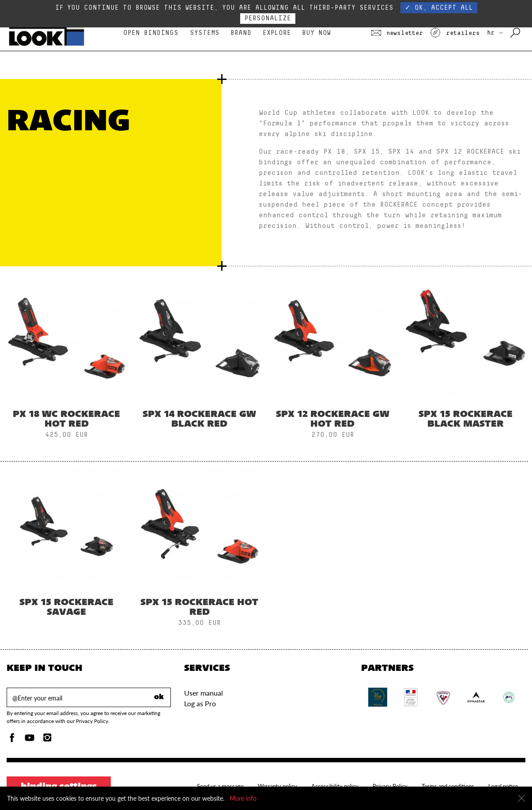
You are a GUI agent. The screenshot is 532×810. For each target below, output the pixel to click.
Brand (241, 33)
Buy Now (316, 33)
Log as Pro (200, 703)
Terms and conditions (448, 786)
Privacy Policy (390, 786)
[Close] (521, 799)
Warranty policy (277, 786)
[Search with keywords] (516, 33)
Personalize (268, 18)
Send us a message (220, 786)
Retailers (455, 33)
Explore (277, 33)
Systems (205, 33)
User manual (204, 693)
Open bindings (151, 33)
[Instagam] (47, 740)
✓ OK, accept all (439, 8)
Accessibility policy (335, 786)
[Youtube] (30, 740)
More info (243, 798)
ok (159, 697)
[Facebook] (12, 740)
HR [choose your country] (495, 33)
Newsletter (397, 33)
